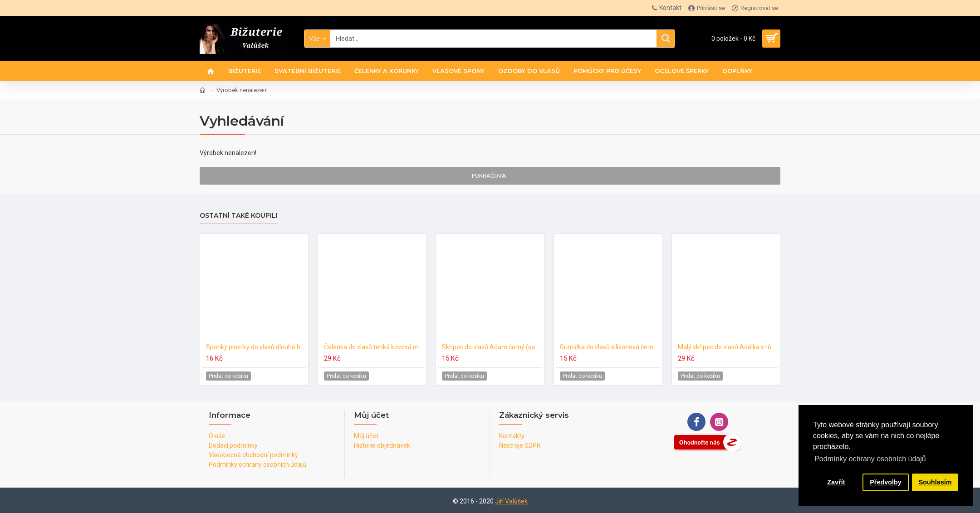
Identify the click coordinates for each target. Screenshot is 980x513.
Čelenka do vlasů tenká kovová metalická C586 (374, 347)
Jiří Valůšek (511, 501)
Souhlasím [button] (935, 482)
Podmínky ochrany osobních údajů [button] (870, 459)
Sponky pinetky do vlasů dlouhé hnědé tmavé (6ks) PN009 (256, 347)
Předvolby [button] (886, 482)
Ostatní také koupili (239, 216)
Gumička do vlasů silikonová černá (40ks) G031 (610, 347)
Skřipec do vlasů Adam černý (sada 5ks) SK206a (492, 347)
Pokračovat (490, 176)
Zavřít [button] (836, 482)
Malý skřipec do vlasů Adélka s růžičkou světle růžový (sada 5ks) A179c (728, 347)
